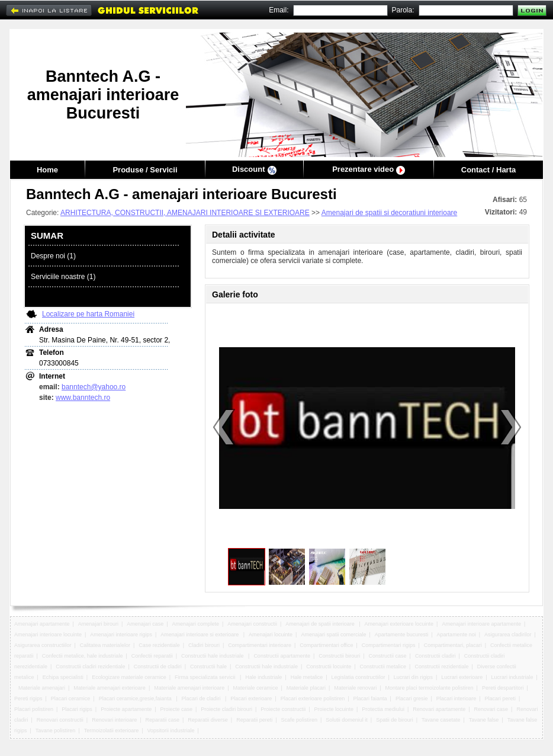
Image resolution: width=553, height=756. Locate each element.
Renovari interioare (114, 720)
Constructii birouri (339, 656)
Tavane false (484, 720)
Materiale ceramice (256, 688)
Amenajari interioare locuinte (48, 635)
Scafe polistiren (299, 720)
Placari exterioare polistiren (313, 699)
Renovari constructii (60, 720)
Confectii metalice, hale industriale (83, 656)
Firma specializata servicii (206, 677)
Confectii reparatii (152, 656)
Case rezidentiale (159, 645)
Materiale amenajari (42, 688)
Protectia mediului (383, 709)
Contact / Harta (488, 170)
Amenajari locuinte (271, 635)
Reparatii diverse (208, 720)
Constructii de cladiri (158, 667)
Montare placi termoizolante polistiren (430, 688)
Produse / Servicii (145, 170)
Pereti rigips (28, 699)
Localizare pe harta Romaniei (88, 314)
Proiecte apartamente (126, 709)
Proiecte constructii (283, 709)
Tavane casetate (441, 720)
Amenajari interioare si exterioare (200, 635)
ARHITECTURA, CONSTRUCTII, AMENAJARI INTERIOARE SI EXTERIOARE (185, 213)
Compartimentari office (326, 645)
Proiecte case (177, 709)
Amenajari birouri (98, 624)
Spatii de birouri (395, 720)
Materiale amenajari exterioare (110, 688)
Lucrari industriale (512, 677)
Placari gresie (412, 699)
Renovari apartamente (439, 709)
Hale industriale (263, 677)
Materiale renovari (355, 688)
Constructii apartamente (282, 656)
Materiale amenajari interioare (189, 688)
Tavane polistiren (56, 731)
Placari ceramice (71, 699)
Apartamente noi (456, 635)
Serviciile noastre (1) (63, 277)
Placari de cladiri (202, 699)
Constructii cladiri (435, 656)
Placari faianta (370, 699)
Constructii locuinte (329, 667)
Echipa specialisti (63, 677)
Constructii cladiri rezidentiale (90, 667)
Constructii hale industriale (213, 656)
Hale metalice (307, 677)
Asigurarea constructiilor (43, 645)
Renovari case (491, 709)
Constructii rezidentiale (441, 667)
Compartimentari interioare (260, 645)
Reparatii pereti (254, 720)
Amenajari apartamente (42, 624)
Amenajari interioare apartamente (481, 624)
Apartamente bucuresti (402, 635)
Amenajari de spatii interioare (321, 624)
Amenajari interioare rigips (121, 635)
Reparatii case (162, 720)
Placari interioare (456, 699)
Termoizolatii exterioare (112, 731)
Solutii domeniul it (347, 720)
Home (47, 170)
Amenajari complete (196, 624)
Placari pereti (501, 699)
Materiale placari (306, 688)
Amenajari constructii (252, 624)
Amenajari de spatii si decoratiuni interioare (389, 213)
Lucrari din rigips (413, 677)
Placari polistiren (34, 709)
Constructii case (388, 656)
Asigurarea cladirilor (508, 635)
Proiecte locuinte (334, 709)
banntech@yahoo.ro (94, 387)
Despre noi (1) (53, 256)
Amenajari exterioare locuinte (399, 624)
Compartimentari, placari (453, 645)
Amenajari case (145, 624)
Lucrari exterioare (462, 677)
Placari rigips (77, 709)
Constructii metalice (383, 667)
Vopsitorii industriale (171, 731)
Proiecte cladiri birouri (226, 709)
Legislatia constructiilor (359, 677)
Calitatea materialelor (105, 645)
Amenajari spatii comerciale (333, 635)
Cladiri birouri (204, 645)
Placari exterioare (251, 699)
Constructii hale (208, 667)
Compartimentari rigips (389, 645)
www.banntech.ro (83, 398)
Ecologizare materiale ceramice (129, 677)
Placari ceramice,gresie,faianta (136, 699)
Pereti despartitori (503, 688)
